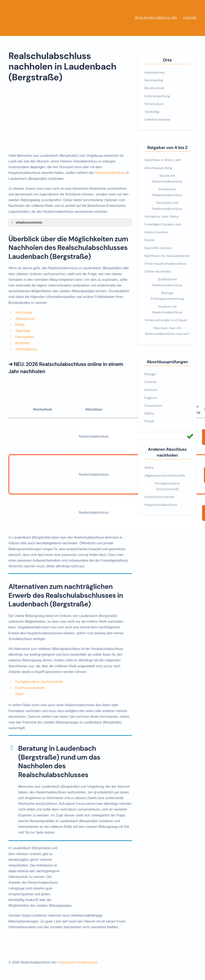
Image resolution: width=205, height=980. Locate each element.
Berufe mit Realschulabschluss (167, 179)
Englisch (151, 398)
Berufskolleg (154, 80)
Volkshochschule (157, 119)
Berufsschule (154, 88)
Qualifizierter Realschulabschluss (167, 282)
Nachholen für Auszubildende (167, 256)
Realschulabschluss (156, 18)
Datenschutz (88, 962)
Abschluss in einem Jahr (163, 160)
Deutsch (151, 390)
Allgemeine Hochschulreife (165, 476)
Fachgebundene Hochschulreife (39, 682)
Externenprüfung (157, 96)
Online (190, 18)
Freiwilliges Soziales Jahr (163, 224)
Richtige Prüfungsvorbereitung (167, 296)
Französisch (153, 406)
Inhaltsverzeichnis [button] (26, 222)
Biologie (150, 374)
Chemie (150, 382)
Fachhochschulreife (30, 688)
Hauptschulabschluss (161, 505)
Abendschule (25, 319)
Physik (149, 421)
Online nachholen (158, 271)
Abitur (20, 694)
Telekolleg (23, 331)
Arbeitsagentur (26, 349)
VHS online (24, 313)
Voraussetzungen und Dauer (166, 320)
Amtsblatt (22, 343)
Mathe (149, 413)
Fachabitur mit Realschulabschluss (167, 206)
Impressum (67, 962)
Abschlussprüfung (158, 168)
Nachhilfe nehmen (158, 248)
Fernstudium (25, 337)
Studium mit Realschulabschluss (167, 309)
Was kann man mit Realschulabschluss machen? (167, 331)
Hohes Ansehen (156, 232)
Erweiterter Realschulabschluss (167, 192)
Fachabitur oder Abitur (162, 216)
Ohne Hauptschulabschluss (165, 264)
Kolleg (20, 325)
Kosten (150, 240)
